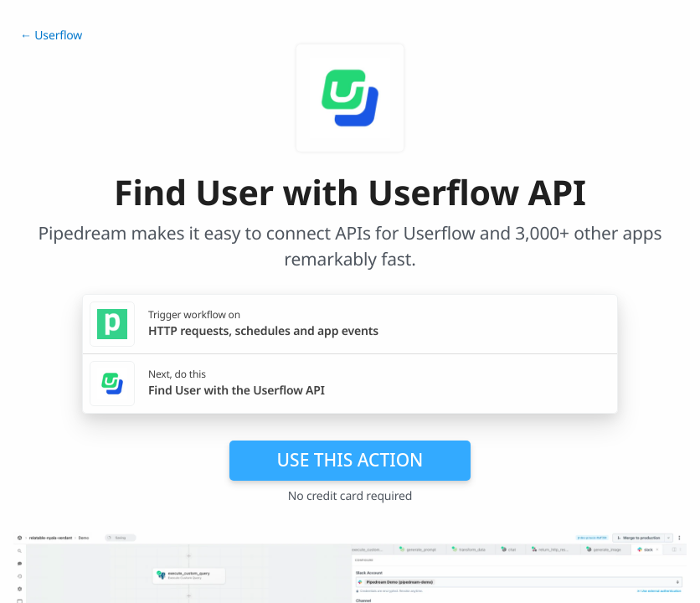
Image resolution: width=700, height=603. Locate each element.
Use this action (350, 460)
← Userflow (51, 36)
